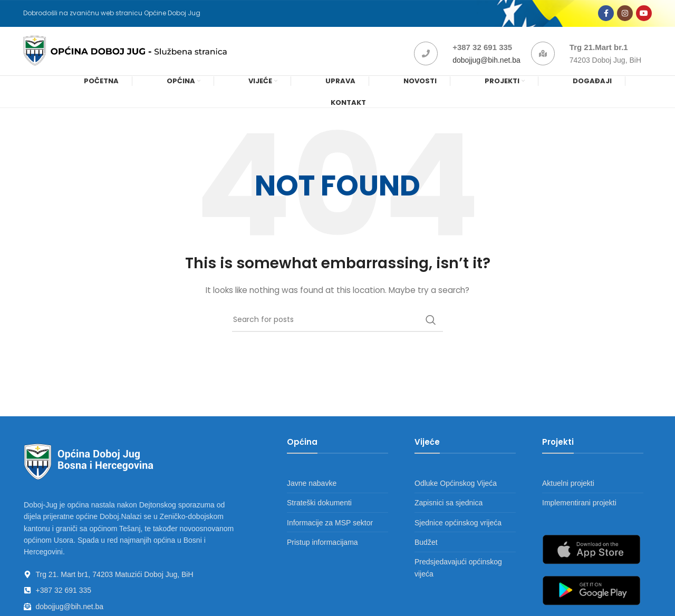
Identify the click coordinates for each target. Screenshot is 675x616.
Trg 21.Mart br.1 (599, 51)
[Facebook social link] (606, 15)
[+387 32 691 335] (426, 58)
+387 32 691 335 (482, 51)
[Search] (337, 326)
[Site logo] (131, 55)
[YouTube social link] (644, 15)
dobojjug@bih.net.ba (486, 64)
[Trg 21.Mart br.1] (543, 58)
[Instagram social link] (625, 15)
